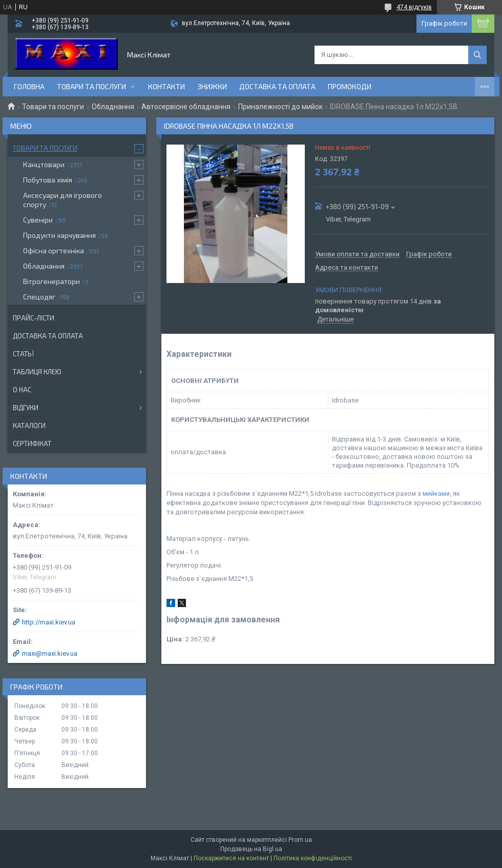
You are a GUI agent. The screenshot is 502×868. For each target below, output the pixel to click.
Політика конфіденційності (313, 858)
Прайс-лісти (34, 318)
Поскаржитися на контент (231, 858)
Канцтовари (44, 164)
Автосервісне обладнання (186, 107)
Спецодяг (39, 297)
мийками (436, 493)
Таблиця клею (37, 372)
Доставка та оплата (277, 86)
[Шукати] (477, 55)
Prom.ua (300, 840)
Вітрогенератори (51, 281)
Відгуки (26, 408)
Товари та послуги (91, 86)
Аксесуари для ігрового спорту (62, 200)
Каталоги (29, 426)
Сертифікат (32, 443)
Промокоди (350, 86)
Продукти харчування (59, 235)
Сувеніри (38, 220)
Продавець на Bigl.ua (251, 849)
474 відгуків (414, 7)
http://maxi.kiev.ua (49, 622)
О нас (22, 390)
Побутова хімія (48, 180)
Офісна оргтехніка (54, 250)
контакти (166, 86)
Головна (29, 86)
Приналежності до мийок (280, 107)
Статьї (23, 354)
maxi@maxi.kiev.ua (50, 653)
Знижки (212, 86)
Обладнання (113, 107)
